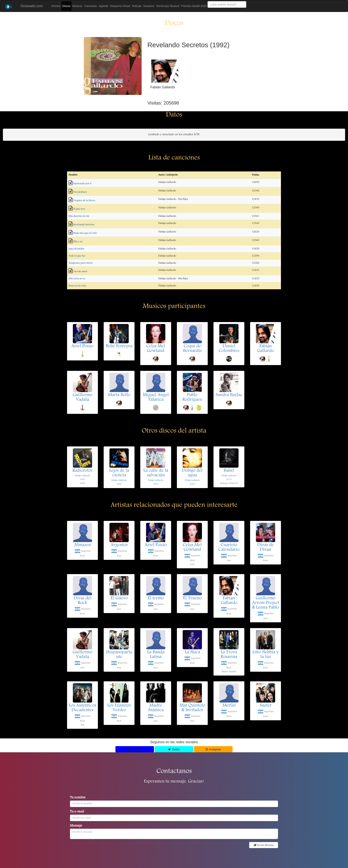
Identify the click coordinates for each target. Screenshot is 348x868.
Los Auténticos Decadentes (83, 708)
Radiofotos (82, 471)
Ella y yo (78, 242)
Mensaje (76, 826)
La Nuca (192, 652)
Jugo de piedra (76, 249)
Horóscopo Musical (168, 6)
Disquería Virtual (120, 6)
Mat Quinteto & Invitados (192, 708)
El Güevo (119, 598)
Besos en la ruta (77, 286)
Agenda (103, 6)
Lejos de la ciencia (119, 473)
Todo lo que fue (77, 256)
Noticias (137, 6)
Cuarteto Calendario (229, 547)
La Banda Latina (156, 655)
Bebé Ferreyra (119, 346)
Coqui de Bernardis (192, 349)
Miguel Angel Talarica (156, 397)
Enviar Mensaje (264, 845)
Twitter (174, 749)
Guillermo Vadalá (82, 397)
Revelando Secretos (84, 225)
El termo (156, 598)
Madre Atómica (156, 708)
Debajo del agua (192, 473)
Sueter (266, 706)
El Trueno (192, 598)
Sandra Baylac (229, 395)
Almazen (83, 545)
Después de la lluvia (84, 201)
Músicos (77, 6)
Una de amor (80, 272)
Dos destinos (80, 192)
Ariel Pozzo (82, 346)
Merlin (229, 706)
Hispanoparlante (119, 655)
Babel (229, 471)
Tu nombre (78, 798)
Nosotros (149, 6)
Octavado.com (32, 6)
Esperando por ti (82, 184)
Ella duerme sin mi (79, 216)
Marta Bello (119, 395)
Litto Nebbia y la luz (266, 655)
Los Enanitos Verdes (119, 708)
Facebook (135, 749)
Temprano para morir (81, 263)
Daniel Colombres (229, 349)
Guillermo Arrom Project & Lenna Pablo (266, 603)
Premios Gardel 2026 (194, 6)
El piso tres (79, 209)
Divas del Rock (83, 601)
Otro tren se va (77, 279)
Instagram (213, 749)
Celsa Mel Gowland (156, 349)
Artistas (56, 6)
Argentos (119, 545)
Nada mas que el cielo (85, 233)
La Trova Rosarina (229, 655)
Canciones (91, 6)
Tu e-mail (77, 812)
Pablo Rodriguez (192, 397)
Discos (66, 6)
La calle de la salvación (156, 473)
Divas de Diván (266, 547)
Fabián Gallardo (266, 349)
